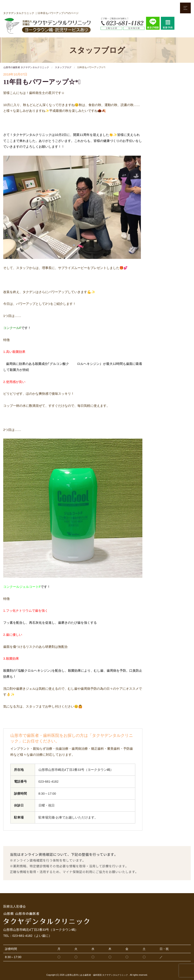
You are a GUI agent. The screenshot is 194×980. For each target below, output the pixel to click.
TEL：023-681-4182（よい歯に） (28, 936)
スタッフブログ (63, 67)
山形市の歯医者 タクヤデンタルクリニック (26, 67)
